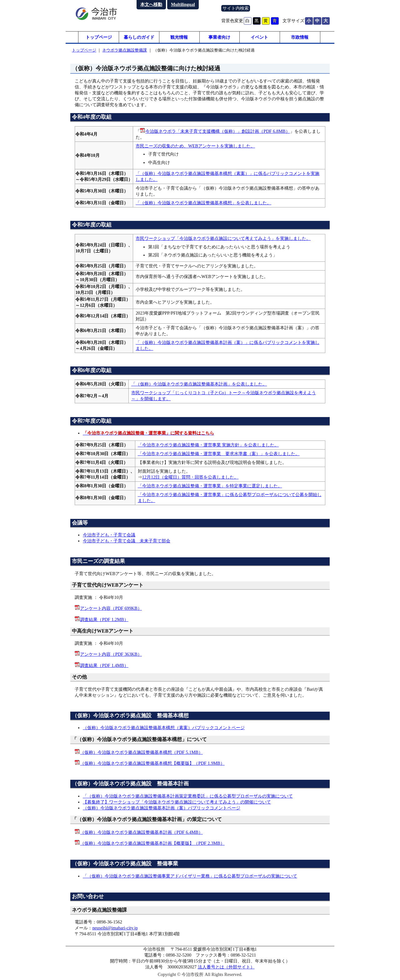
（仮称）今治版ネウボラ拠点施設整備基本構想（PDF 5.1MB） (141, 753)
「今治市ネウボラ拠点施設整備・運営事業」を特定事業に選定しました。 (210, 487)
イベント (259, 37)
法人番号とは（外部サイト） (226, 968)
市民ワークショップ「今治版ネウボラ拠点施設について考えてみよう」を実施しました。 (223, 239)
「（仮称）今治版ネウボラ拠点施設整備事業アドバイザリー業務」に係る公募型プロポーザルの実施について (190, 877)
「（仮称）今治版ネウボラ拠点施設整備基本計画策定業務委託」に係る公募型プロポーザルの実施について (188, 797)
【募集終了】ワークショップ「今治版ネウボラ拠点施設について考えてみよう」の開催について (177, 803)
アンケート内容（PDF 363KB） (111, 655)
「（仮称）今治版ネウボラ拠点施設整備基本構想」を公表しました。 (203, 203)
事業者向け (219, 37)
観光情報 (179, 37)
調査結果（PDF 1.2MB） (104, 620)
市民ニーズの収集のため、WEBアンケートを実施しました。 (195, 147)
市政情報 (300, 37)
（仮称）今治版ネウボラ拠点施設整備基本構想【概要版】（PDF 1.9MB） (152, 764)
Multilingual (183, 4)
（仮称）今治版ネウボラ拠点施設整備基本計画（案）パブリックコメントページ (162, 808)
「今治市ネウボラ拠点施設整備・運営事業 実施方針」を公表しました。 (208, 446)
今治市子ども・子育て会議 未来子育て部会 (127, 542)
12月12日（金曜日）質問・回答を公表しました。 (190, 478)
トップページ (99, 37)
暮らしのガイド (139, 37)
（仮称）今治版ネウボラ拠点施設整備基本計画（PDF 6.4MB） (141, 833)
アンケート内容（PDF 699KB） (111, 609)
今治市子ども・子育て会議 (109, 536)
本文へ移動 (151, 4)
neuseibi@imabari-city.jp (115, 929)
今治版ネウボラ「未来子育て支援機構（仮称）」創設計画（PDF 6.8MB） (217, 132)
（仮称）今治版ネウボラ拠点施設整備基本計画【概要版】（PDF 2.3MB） (152, 844)
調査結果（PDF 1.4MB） (104, 666)
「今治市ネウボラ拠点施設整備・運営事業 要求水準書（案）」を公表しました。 (219, 455)
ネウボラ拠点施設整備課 (125, 51)
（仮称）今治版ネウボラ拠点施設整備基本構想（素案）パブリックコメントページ (164, 729)
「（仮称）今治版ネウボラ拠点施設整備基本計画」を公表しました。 (199, 385)
